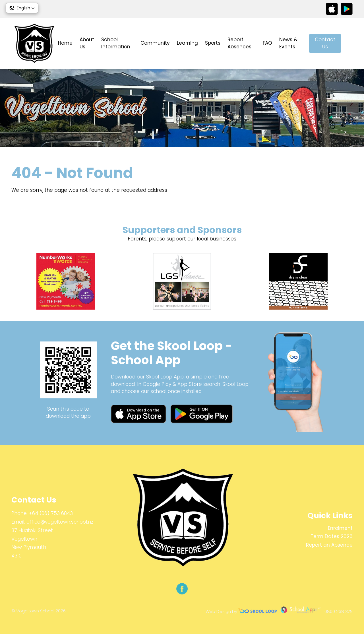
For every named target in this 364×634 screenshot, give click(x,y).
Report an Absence (329, 545)
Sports (213, 43)
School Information (116, 43)
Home (65, 43)
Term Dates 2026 (332, 536)
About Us (87, 43)
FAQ (267, 43)
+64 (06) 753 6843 (51, 513)
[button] (22, 8)
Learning (187, 43)
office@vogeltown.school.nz (60, 522)
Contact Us (325, 43)
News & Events (288, 43)
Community (155, 43)
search (350, 43)
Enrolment (340, 528)
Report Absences (239, 43)
